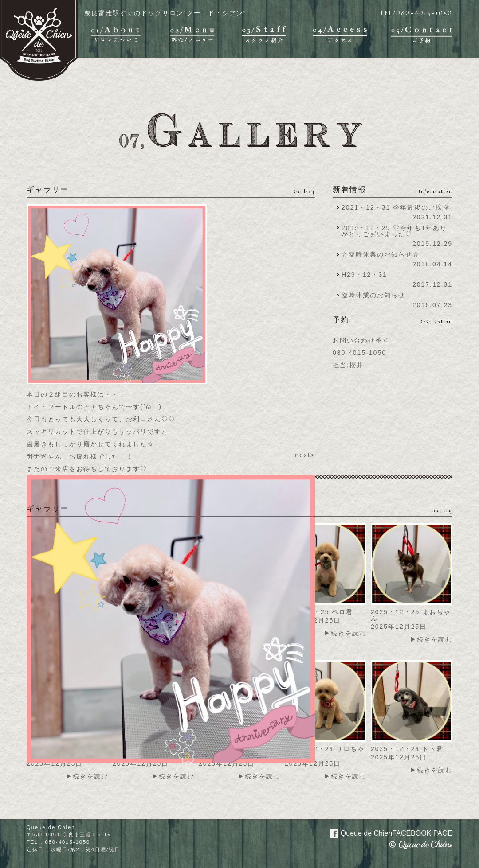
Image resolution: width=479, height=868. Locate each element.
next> (305, 455)
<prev (37, 455)
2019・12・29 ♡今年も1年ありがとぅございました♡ (394, 231)
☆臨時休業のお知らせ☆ (381, 254)
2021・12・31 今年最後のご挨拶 (396, 207)
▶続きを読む (345, 633)
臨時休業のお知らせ (373, 295)
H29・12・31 (367, 275)
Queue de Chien (386, 833)
